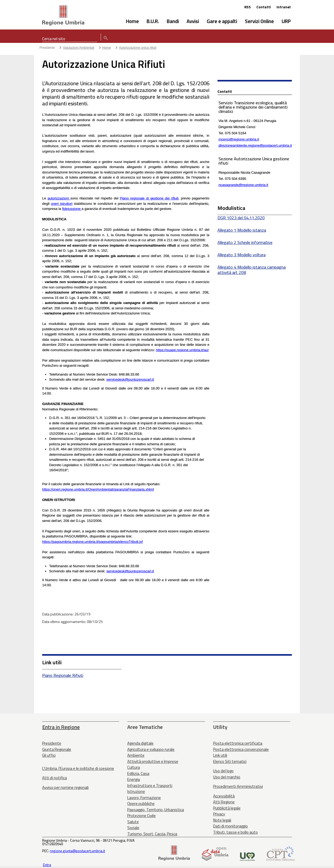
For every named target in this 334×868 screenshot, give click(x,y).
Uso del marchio (227, 777)
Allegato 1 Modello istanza (242, 230)
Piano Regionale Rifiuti (63, 675)
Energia (134, 779)
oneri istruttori (62, 204)
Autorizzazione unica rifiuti (138, 48)
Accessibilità (224, 796)
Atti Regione (224, 802)
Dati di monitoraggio (230, 826)
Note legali (222, 820)
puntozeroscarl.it (141, 379)
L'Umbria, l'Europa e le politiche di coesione (78, 768)
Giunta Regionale (57, 749)
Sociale (133, 828)
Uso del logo (223, 771)
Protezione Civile (141, 816)
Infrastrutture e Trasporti (150, 786)
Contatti (264, 7)
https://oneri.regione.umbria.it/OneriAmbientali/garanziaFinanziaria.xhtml (98, 489)
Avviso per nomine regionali (65, 787)
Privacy (219, 814)
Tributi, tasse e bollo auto (235, 832)
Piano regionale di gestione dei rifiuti (149, 198)
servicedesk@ (117, 379)
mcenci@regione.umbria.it (239, 139)
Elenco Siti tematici (230, 761)
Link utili (220, 755)
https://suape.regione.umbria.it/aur (182, 350)
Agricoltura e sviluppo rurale (151, 749)
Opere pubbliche (141, 804)
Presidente (47, 48)
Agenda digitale (140, 743)
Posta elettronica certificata (238, 743)
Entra (47, 865)
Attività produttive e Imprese (153, 761)
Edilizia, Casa (138, 774)
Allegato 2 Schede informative (245, 242)
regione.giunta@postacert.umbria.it (77, 851)
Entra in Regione (61, 727)
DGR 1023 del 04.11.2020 (241, 218)
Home (107, 48)
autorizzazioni (58, 198)
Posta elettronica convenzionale (241, 749)
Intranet (284, 7)
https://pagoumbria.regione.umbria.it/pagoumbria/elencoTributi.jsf (92, 542)
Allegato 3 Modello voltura (242, 255)
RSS (248, 7)
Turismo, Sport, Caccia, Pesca (152, 834)
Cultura (134, 767)
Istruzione (136, 791)
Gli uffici (49, 755)
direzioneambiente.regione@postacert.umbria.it (255, 145)
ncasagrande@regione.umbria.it (243, 185)
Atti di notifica (55, 778)
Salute (133, 822)
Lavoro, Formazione (144, 798)
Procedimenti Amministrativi (238, 786)
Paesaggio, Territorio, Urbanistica (156, 810)
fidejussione (72, 209)
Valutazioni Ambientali (79, 48)
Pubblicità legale (227, 808)
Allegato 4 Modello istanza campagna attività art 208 (252, 270)
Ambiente (136, 755)
